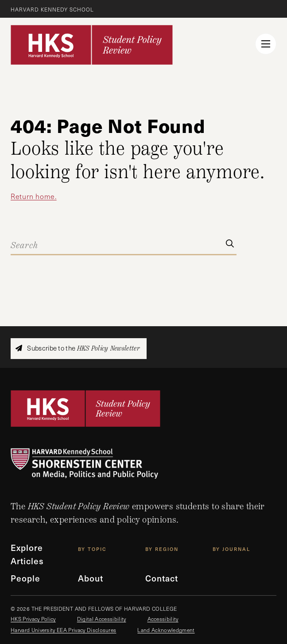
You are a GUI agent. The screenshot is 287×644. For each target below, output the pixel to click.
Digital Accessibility (102, 619)
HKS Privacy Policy (33, 619)
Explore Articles (27, 554)
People (25, 578)
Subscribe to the (78, 348)
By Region (162, 549)
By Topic (92, 549)
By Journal (231, 549)
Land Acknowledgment (166, 630)
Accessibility (163, 619)
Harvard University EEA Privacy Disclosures (63, 630)
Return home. (34, 196)
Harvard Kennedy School (52, 9)
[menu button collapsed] (266, 44)
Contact (162, 578)
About (91, 578)
